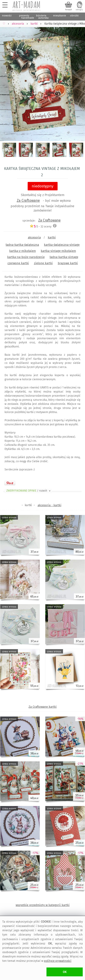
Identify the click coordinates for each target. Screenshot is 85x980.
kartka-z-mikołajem (23, 251)
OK (65, 972)
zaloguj (79, 10)
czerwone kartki (18, 263)
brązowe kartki (68, 263)
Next (78, 80)
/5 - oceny (41, 226)
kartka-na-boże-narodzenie (26, 257)
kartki (52, 237)
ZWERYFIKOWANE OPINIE (29, 491)
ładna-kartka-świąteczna (22, 245)
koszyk (69, 10)
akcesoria (34, 237)
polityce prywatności (58, 961)
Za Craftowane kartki (43, 707)
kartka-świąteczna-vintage (62, 245)
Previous (7, 80)
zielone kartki (43, 263)
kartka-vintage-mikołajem (58, 251)
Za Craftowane (28, 200)
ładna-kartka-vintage (64, 257)
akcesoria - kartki (50, 505)
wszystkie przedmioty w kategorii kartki (43, 905)
